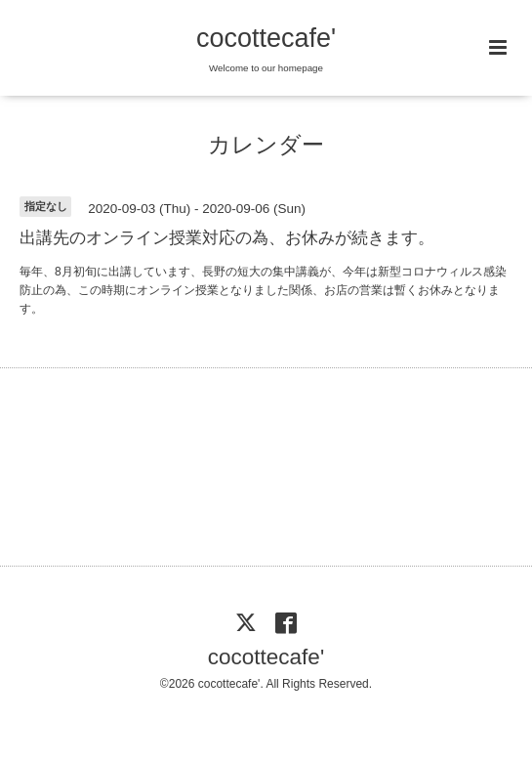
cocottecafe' (266, 38)
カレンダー (266, 145)
